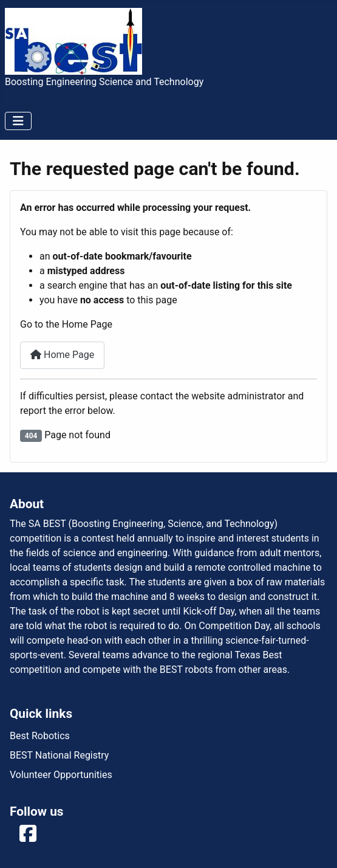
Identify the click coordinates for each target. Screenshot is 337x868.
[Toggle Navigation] (18, 121)
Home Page (62, 355)
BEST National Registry (59, 755)
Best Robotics (40, 736)
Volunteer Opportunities (61, 775)
